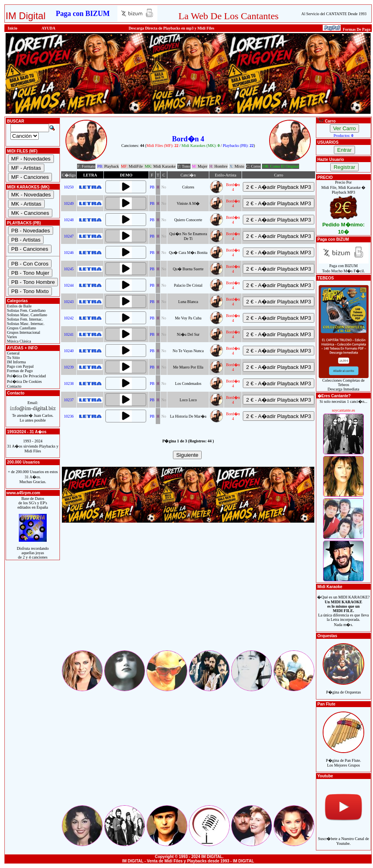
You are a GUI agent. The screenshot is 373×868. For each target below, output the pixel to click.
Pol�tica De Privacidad (26, 376)
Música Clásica (19, 341)
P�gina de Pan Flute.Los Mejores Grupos (343, 758)
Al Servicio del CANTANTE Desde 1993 (334, 14)
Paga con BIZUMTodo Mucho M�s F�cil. (344, 267)
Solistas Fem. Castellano (26, 310)
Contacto (14, 386)
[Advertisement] (188, 593)
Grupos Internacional (23, 332)
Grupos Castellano (21, 328)
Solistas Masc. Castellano (27, 315)
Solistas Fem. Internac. (24, 319)
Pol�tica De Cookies (24, 381)
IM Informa (16, 362)
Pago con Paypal (20, 366)
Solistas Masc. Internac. (25, 324)
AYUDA (49, 28)
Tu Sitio (13, 358)
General (13, 353)
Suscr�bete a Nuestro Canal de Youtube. (343, 837)
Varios (11, 337)
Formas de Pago (19, 371)
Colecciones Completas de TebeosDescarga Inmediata (344, 383)
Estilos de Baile (19, 306)
